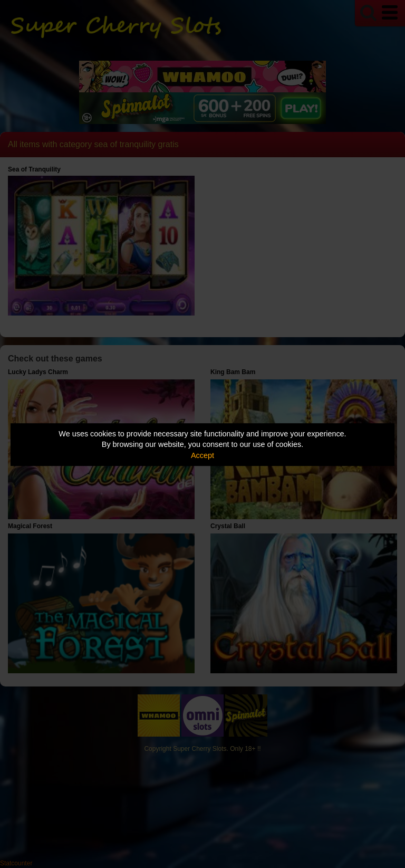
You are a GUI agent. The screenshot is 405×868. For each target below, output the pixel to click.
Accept (202, 455)
